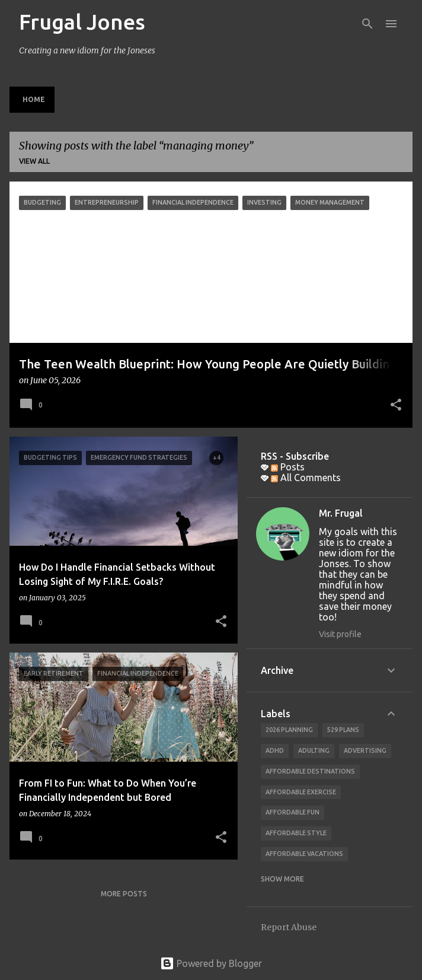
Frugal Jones (82, 22)
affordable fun (292, 812)
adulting (314, 750)
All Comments (306, 478)
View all (34, 161)
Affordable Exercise (301, 792)
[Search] (367, 24)
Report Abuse (289, 927)
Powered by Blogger (211, 963)
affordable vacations (304, 854)
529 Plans (343, 730)
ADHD (275, 750)
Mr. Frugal (341, 513)
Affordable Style (296, 833)
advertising (365, 750)
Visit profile (340, 634)
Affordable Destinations (310, 771)
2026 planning (289, 730)
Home (34, 99)
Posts (288, 467)
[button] (396, 406)
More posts (124, 894)
